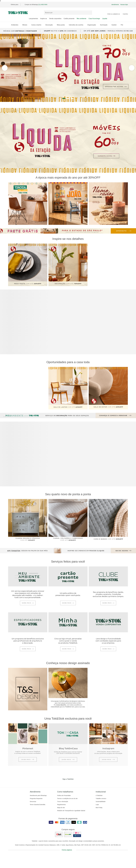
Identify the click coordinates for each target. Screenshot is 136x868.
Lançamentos (33, 19)
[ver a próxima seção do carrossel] (5, 68)
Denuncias (33, 802)
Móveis (26, 25)
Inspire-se (44, 19)
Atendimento (115, 5)
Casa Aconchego (94, 19)
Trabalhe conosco (101, 799)
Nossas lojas (124, 5)
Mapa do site (61, 808)
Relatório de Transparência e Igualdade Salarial (71, 811)
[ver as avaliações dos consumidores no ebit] (59, 834)
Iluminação (105, 25)
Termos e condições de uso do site (67, 799)
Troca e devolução (63, 802)
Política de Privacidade (64, 795)
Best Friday (99, 808)
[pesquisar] (90, 13)
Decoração (50, 25)
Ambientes (16, 25)
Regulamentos (61, 805)
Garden (115, 25)
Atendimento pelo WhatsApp (38, 795)
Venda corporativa (55, 19)
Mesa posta (62, 25)
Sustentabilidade (101, 802)
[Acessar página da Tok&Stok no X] (76, 783)
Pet (123, 25)
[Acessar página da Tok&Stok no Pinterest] (71, 783)
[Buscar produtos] (68, 13)
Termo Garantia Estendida (38, 805)
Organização (93, 25)
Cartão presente (69, 19)
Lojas (97, 805)
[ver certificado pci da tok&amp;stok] (77, 834)
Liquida (105, 19)
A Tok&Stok (99, 795)
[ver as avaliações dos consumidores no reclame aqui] (68, 834)
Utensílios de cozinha (77, 25)
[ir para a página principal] (18, 13)
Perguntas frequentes (36, 799)
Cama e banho (37, 25)
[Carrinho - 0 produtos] (125, 13)
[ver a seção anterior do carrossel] (132, 68)
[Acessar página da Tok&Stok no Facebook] (60, 783)
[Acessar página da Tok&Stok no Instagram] (65, 783)
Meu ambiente (81, 19)
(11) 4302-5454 (43, 5)
